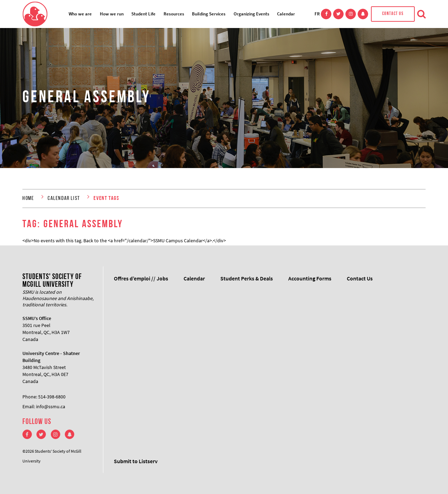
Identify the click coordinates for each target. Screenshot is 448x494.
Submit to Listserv (136, 461)
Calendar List (64, 199)
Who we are (80, 14)
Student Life (143, 14)
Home (28, 199)
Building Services (209, 14)
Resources (174, 14)
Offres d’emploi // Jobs (141, 278)
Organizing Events (251, 14)
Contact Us (393, 14)
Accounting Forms (310, 278)
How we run (112, 14)
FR (317, 14)
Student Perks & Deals (247, 278)
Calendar (286, 14)
